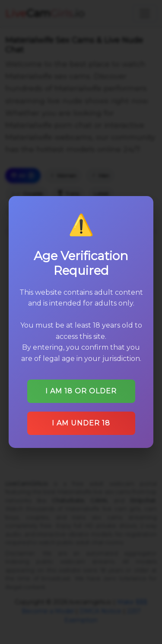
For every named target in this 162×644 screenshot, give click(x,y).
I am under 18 (81, 423)
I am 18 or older (81, 391)
